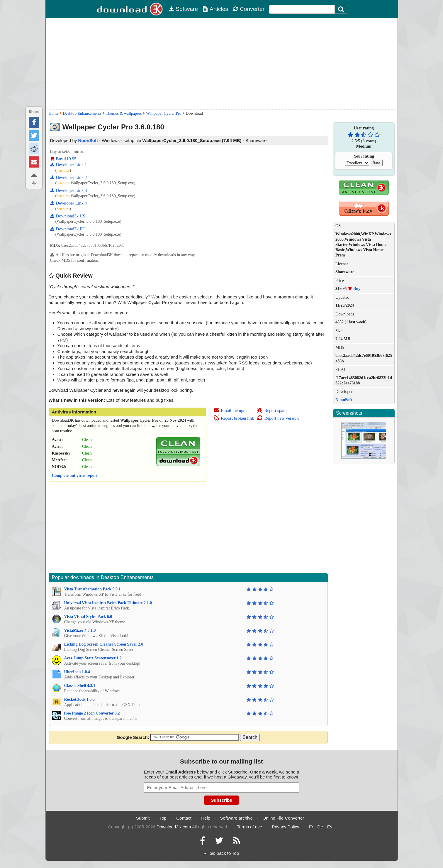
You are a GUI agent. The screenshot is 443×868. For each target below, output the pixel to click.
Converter (249, 9)
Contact (184, 818)
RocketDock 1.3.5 (80, 699)
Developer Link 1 (69, 165)
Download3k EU (68, 229)
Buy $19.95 (63, 159)
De (320, 827)
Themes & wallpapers (124, 113)
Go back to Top (222, 853)
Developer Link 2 (69, 178)
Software (183, 9)
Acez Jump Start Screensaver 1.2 (93, 658)
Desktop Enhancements (82, 113)
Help (206, 818)
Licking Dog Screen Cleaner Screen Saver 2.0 (104, 644)
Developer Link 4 (69, 203)
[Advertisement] (222, 64)
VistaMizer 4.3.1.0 (80, 630)
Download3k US (68, 216)
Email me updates (233, 411)
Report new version (278, 418)
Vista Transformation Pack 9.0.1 (92, 589)
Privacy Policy (285, 827)
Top (163, 818)
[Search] (341, 9)
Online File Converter (284, 818)
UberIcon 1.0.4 (77, 672)
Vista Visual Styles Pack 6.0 (88, 617)
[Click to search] (342, 9)
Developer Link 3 (69, 190)
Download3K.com (174, 827)
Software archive (237, 818)
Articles (215, 9)
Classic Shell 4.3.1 (80, 686)
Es (330, 827)
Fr (311, 827)
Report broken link (234, 418)
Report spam (272, 411)
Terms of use (249, 827)
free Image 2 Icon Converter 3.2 (92, 713)
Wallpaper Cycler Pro (164, 113)
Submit (143, 818)
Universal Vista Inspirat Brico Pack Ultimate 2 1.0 (108, 603)
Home (54, 113)
